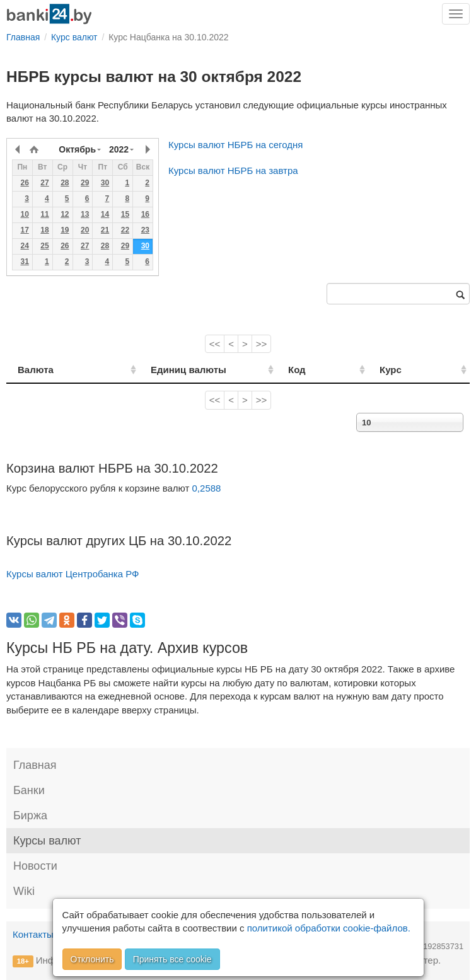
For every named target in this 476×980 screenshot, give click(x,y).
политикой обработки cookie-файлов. (329, 928)
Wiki (24, 891)
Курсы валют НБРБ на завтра (233, 170)
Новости (35, 866)
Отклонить (92, 959)
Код (327, 370)
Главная (35, 765)
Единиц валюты (168, 370)
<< (215, 344)
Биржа (30, 816)
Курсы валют (47, 841)
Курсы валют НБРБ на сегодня (235, 145)
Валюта (36, 370)
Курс (406, 370)
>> (262, 344)
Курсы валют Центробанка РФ (73, 574)
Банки (29, 790)
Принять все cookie (172, 959)
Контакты (33, 934)
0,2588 (207, 488)
